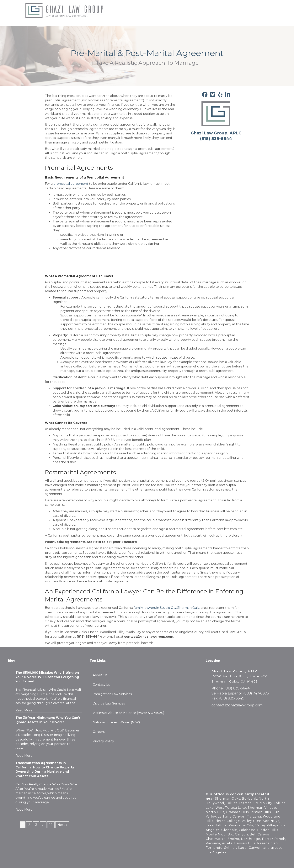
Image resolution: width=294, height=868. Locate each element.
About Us (117, 7)
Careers (116, 14)
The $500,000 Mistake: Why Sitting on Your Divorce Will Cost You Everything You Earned (47, 677)
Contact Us (250, 7)
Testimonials (139, 7)
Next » (62, 825)
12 (51, 825)
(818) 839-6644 (237, 688)
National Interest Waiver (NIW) (116, 722)
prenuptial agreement (71, 184)
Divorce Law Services (109, 703)
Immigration (184, 7)
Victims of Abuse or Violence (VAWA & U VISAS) (128, 713)
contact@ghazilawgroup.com (237, 705)
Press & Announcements (217, 7)
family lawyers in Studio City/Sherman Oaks (167, 608)
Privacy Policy (103, 741)
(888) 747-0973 (256, 693)
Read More (24, 710)
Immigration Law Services (112, 694)
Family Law (162, 7)
